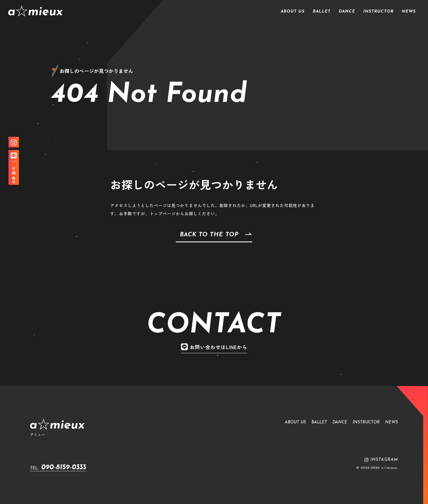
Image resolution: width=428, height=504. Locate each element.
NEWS (409, 12)
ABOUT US (293, 12)
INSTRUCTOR (378, 12)
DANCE (347, 12)
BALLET (322, 12)
